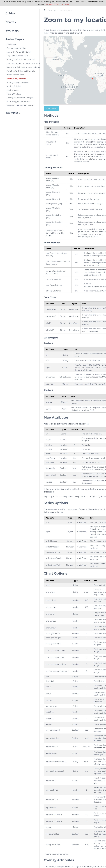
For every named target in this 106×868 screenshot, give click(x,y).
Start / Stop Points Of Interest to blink (21, 67)
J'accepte (65, 4)
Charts (10, 22)
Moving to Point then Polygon (20, 98)
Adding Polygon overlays (18, 82)
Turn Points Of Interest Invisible (21, 71)
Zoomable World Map (16, 48)
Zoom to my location (16, 79)
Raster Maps (14, 39)
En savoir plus (52, 4)
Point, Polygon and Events (18, 101)
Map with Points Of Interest (19, 52)
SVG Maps (12, 31)
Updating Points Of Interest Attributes (21, 63)
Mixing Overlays (14, 94)
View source (51, 108)
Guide (10, 13)
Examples (12, 113)
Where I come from (15, 75)
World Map (11, 44)
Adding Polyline (14, 86)
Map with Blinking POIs (17, 56)
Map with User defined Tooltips (20, 105)
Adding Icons (13, 90)
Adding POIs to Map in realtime (21, 59)
